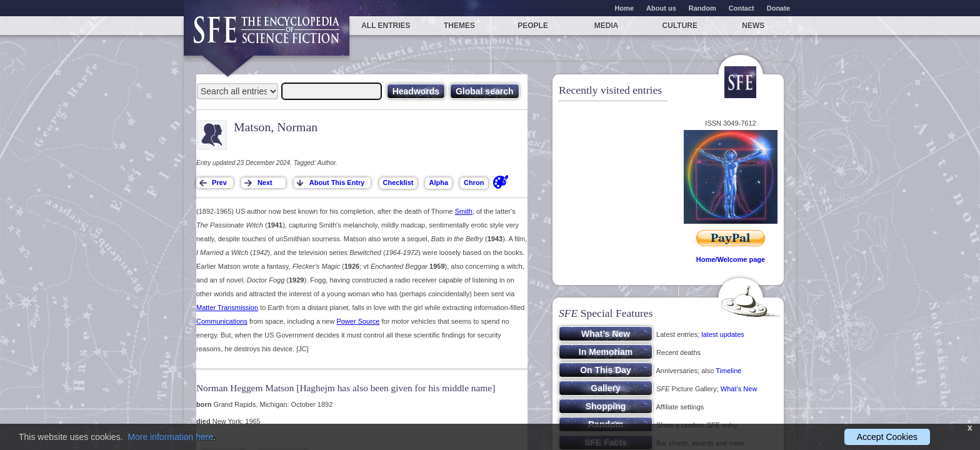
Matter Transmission (227, 307)
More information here (170, 437)
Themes (459, 26)
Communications (222, 321)
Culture (680, 26)
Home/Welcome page (731, 259)
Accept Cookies (887, 437)
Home (625, 8)
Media (607, 26)
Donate (778, 8)
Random (702, 8)
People (533, 26)
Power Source (358, 321)
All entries (386, 26)
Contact (742, 8)
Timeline (728, 371)
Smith (464, 211)
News (753, 26)
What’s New (739, 389)
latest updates (723, 334)
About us (661, 8)
